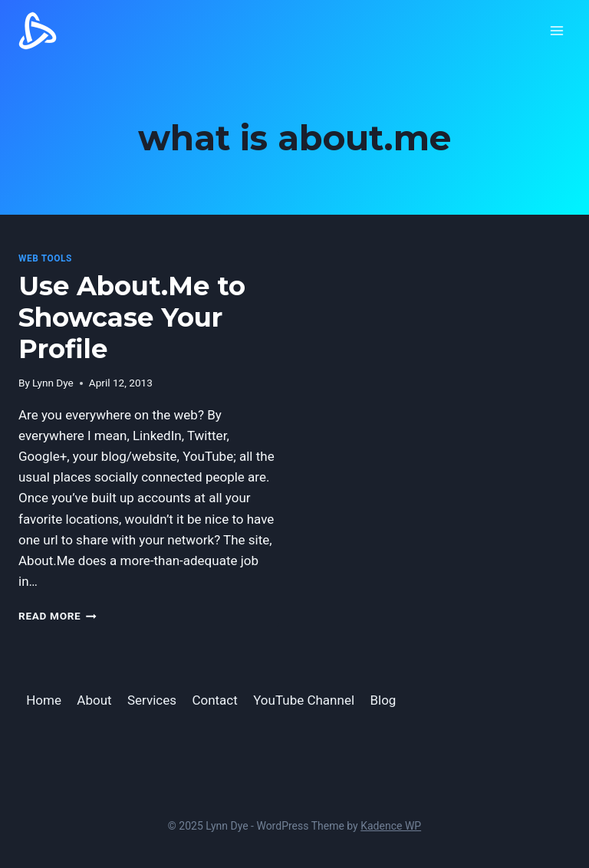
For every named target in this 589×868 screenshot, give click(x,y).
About (94, 700)
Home (44, 700)
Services (152, 700)
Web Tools (45, 258)
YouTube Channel (304, 700)
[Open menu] (556, 30)
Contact (214, 700)
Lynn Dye (53, 383)
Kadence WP (391, 826)
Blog (383, 700)
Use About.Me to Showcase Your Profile (132, 317)
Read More (58, 616)
